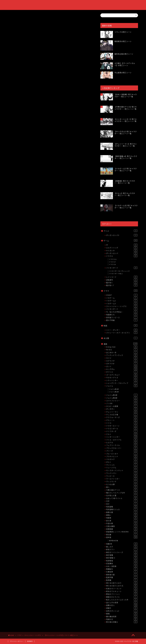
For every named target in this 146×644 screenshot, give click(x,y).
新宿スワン (122, 549)
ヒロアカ (122, 442)
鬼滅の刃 (122, 619)
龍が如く (122, 283)
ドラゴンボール (122, 428)
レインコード (122, 277)
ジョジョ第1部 (114, 389)
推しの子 (122, 547)
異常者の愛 (122, 575)
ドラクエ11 (113, 259)
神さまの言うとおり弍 (122, 586)
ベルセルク (122, 459)
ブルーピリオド (122, 454)
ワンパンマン (122, 473)
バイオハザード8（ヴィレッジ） (120, 271)
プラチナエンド (122, 456)
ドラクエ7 (112, 262)
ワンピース (122, 476)
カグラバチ (122, 361)
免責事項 (30, 641)
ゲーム (120, 241)
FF (122, 245)
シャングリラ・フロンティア (122, 383)
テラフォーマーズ (122, 417)
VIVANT (122, 295)
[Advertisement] (51, 62)
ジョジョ (122, 386)
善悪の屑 (122, 512)
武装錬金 (122, 563)
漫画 (120, 344)
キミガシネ (122, 251)
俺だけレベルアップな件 (122, 493)
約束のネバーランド (122, 589)
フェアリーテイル (122, 445)
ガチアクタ (122, 364)
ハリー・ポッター (122, 330)
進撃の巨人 (122, 605)
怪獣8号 (122, 544)
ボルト (122, 462)
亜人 (122, 487)
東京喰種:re (122, 558)
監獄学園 (122, 577)
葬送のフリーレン (122, 594)
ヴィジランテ (122, 481)
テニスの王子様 (122, 415)
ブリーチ (122, 451)
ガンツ (122, 366)
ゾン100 (122, 403)
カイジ (122, 358)
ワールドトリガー (122, 479)
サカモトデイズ (122, 377)
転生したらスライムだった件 (122, 600)
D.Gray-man (122, 347)
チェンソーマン (122, 412)
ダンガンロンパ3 (122, 235)
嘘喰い (122, 515)
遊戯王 (122, 608)
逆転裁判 (122, 280)
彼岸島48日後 (114, 541)
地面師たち (122, 315)
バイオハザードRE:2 (116, 274)
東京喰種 (122, 555)
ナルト (122, 434)
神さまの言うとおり (122, 583)
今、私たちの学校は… (122, 312)
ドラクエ (122, 256)
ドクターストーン (122, 426)
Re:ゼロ (122, 350)
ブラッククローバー (122, 448)
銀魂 (122, 614)
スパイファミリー (122, 401)
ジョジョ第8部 (122, 398)
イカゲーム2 (122, 301)
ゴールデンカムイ (122, 375)
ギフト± (122, 372)
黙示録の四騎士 (122, 622)
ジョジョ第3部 (122, 395)
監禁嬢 (122, 580)
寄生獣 (122, 535)
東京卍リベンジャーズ (122, 552)
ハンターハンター (122, 437)
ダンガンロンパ (122, 253)
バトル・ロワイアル (122, 440)
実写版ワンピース (122, 317)
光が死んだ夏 (122, 495)
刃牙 (122, 501)
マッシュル (122, 465)
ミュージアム (122, 468)
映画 (120, 326)
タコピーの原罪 (122, 406)
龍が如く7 (122, 285)
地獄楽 (122, 518)
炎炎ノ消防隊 (122, 566)
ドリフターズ (122, 431)
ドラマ (120, 291)
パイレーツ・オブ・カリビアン (122, 333)
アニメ (120, 231)
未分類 (120, 338)
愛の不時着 (122, 320)
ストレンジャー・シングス (17, 17)
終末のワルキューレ (122, 591)
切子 (122, 504)
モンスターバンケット (122, 470)
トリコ (122, 423)
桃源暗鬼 (122, 561)
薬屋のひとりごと (122, 597)
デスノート (122, 420)
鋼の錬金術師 (122, 616)
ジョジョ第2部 (114, 392)
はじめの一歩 (122, 352)
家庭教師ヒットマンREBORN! (122, 532)
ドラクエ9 (112, 264)
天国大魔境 (122, 526)
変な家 (122, 521)
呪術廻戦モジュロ (122, 509)
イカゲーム (122, 298)
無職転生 (122, 569)
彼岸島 (122, 537)
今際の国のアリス (122, 490)
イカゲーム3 (122, 303)
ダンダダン (122, 409)
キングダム (122, 369)
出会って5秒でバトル (122, 498)
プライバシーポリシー (17, 641)
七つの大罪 (122, 484)
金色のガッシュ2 (122, 611)
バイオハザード (122, 268)
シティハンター (122, 380)
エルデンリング (122, 248)
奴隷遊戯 (122, 529)
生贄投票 (122, 572)
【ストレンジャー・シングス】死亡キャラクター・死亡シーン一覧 (44, 108)
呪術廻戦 (122, 507)
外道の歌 (122, 523)
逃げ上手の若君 (122, 602)
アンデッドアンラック (122, 355)
